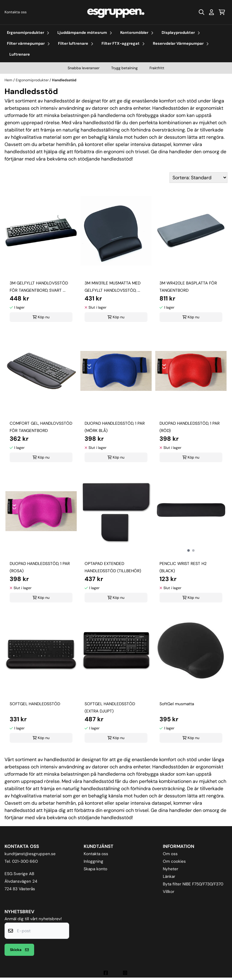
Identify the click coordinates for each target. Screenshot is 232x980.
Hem (9, 80)
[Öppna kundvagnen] (222, 12)
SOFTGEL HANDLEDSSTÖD (35, 704)
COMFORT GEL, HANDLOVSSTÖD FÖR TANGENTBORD (41, 427)
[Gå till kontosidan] (211, 12)
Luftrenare (20, 54)
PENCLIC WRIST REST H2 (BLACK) (183, 567)
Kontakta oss (16, 12)
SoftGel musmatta (177, 704)
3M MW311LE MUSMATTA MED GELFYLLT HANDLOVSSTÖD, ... (113, 287)
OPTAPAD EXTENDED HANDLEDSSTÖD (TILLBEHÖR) (113, 567)
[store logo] (116, 12)
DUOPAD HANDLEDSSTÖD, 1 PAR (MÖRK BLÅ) (115, 427)
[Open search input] (201, 12)
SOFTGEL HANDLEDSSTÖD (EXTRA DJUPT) (110, 707)
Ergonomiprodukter (33, 80)
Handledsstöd (64, 80)
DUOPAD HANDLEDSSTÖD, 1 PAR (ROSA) (40, 567)
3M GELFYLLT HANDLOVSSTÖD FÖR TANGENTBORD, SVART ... (39, 287)
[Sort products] (198, 178)
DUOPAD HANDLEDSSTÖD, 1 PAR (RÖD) (190, 427)
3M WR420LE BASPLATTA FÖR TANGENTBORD (188, 287)
